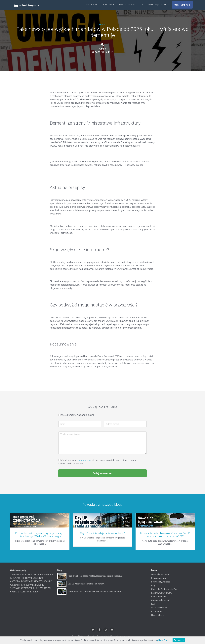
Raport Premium (159, 597)
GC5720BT (36, 581)
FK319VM (27, 578)
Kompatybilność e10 (161, 600)
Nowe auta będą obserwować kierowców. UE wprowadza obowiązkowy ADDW (165, 535)
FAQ (153, 604)
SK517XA (25, 581)
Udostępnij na (182, 5)
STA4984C (39, 585)
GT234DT (15, 585)
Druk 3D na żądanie (113, 636)
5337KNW (35, 592)
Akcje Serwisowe (159, 608)
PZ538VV (25, 592)
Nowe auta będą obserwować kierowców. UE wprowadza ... (95, 591)
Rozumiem (179, 640)
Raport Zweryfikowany (162, 593)
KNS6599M (27, 585)
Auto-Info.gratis (89, 636)
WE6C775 (49, 575)
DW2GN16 (38, 578)
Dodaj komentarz (102, 473)
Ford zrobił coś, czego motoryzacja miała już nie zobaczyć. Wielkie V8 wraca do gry (40, 535)
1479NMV (16, 575)
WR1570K (46, 588)
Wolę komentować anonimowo (78, 415)
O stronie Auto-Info (160, 574)
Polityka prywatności (161, 582)
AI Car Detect (92, 5)
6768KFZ (15, 592)
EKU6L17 (36, 588)
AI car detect (157, 611)
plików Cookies (164, 640)
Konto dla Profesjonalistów (164, 589)
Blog (141, 5)
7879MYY (26, 588)
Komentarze (109, 5)
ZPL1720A (38, 575)
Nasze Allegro (158, 615)
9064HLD (47, 581)
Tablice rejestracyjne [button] (159, 5)
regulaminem (84, 460)
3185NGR (15, 588)
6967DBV (15, 581)
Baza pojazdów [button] (127, 5)
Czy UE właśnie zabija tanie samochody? (102, 533)
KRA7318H (16, 578)
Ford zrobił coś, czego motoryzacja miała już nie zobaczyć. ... (96, 576)
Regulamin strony (159, 578)
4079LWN (27, 575)
